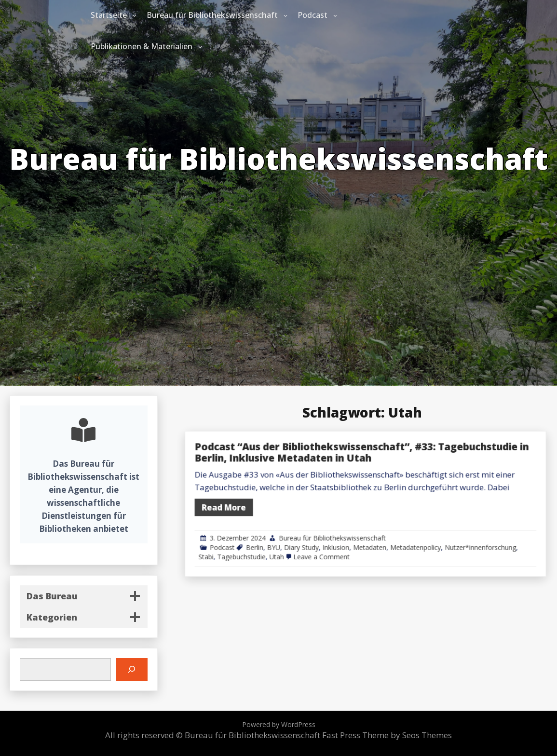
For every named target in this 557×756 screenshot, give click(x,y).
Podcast (312, 15)
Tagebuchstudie (319, 540)
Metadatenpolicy (437, 533)
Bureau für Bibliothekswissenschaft (212, 15)
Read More (307, 506)
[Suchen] (131, 669)
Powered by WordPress (279, 724)
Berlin (327, 533)
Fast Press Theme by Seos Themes (387, 735)
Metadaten (406, 533)
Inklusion (383, 533)
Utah (343, 540)
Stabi (294, 540)
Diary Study (360, 533)
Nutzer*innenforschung (481, 533)
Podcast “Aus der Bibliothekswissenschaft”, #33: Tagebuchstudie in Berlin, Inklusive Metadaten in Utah (401, 469)
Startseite (109, 15)
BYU (341, 533)
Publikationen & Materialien (142, 46)
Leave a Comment (373, 540)
